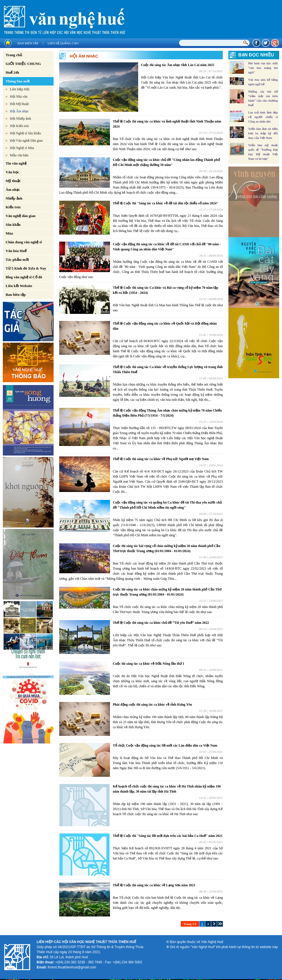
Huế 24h (12, 72)
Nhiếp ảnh (14, 198)
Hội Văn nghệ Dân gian (26, 141)
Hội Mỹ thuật (19, 104)
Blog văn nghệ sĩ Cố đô (24, 277)
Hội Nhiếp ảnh (20, 119)
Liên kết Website (19, 286)
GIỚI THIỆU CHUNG (23, 64)
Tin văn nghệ (16, 163)
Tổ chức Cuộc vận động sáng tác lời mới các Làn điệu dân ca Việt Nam (165, 745)
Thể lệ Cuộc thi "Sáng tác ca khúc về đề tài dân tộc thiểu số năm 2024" (166, 203)
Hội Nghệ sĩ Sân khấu (25, 133)
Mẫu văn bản (19, 155)
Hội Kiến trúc (20, 126)
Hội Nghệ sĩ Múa (22, 148)
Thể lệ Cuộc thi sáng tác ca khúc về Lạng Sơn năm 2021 (154, 885)
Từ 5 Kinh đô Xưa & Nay (26, 268)
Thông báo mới (18, 81)
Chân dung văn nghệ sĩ (24, 242)
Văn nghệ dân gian (21, 216)
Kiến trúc (13, 207)
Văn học (12, 172)
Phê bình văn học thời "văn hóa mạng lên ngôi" (263, 68)
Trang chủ (14, 55)
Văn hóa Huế (16, 251)
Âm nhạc (13, 190)
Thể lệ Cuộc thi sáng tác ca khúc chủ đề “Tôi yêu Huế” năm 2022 (161, 623)
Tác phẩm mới (17, 260)
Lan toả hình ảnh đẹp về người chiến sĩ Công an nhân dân (263, 117)
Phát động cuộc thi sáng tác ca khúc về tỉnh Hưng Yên (152, 705)
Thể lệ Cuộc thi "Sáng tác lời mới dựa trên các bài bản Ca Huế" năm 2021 (168, 836)
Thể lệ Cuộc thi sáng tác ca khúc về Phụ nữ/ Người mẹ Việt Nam (161, 459)
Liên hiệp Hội (20, 89)
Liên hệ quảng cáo (63, 43)
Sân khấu (13, 225)
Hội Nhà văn (19, 97)
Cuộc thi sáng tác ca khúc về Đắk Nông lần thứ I (148, 664)
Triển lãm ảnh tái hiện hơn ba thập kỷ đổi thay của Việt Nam (263, 133)
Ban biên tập (28, 43)
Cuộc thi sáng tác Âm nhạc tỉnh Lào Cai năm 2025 (178, 65)
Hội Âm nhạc (19, 111)
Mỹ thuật (13, 181)
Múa (9, 233)
